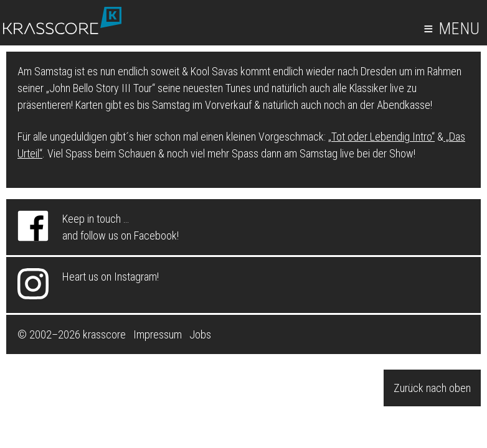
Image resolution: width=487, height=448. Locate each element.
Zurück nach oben (432, 388)
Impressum (158, 334)
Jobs (200, 334)
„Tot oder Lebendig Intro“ (381, 137)
